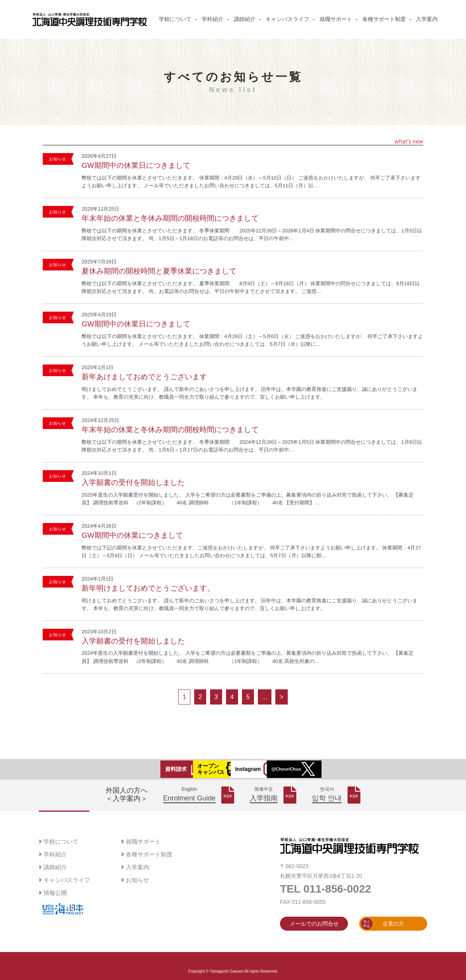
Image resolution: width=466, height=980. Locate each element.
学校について (173, 24)
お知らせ (57, 168)
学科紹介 (210, 24)
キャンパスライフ (285, 24)
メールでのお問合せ (314, 936)
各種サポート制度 (382, 24)
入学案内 (425, 24)
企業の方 (383, 936)
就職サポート (334, 24)
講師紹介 (243, 24)
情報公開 (55, 905)
